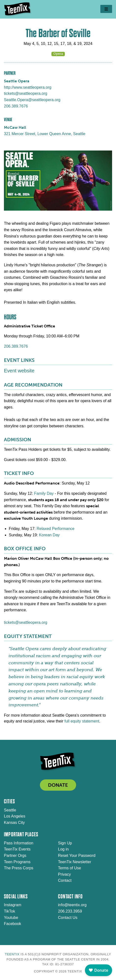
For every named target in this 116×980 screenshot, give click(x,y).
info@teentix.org (72, 905)
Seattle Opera (17, 81)
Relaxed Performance (56, 529)
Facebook (12, 924)
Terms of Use (70, 868)
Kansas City (14, 823)
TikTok (10, 911)
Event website (19, 371)
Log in (63, 849)
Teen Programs (17, 862)
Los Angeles (15, 816)
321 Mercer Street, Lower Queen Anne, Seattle (45, 134)
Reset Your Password (77, 856)
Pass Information (19, 843)
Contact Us (68, 918)
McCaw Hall (15, 127)
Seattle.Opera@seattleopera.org (32, 100)
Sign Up (65, 843)
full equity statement (82, 721)
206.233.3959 (70, 911)
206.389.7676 (16, 106)
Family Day (44, 493)
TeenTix (12, 954)
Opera (58, 54)
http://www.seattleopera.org (28, 87)
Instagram (13, 905)
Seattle (10, 810)
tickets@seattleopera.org (26, 93)
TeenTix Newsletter (75, 862)
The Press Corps (19, 868)
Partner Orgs (15, 856)
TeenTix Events (17, 849)
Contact (65, 880)
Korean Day (49, 535)
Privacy (64, 874)
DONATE (58, 785)
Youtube (11, 918)
